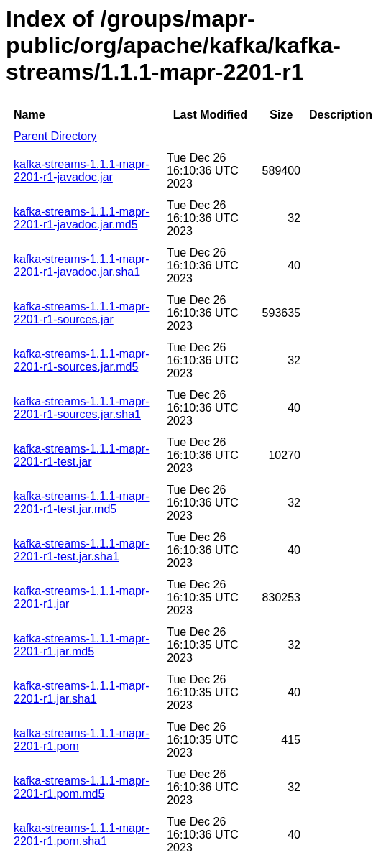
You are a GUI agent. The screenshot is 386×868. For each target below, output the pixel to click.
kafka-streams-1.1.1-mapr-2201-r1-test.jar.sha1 (82, 550)
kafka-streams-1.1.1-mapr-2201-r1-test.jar (82, 455)
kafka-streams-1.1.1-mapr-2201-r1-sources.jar (82, 313)
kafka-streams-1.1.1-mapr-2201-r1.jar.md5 (82, 645)
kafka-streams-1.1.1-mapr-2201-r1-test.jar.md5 (82, 503)
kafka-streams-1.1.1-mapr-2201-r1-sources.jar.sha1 (82, 408)
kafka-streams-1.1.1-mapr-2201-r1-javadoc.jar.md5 (82, 218)
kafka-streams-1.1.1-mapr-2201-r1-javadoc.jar (82, 171)
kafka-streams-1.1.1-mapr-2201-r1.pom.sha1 (82, 835)
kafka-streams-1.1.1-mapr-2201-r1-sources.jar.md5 (82, 360)
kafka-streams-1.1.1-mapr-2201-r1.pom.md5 (82, 787)
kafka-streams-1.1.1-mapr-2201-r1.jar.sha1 (82, 692)
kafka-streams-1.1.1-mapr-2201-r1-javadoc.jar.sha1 (82, 266)
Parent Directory (55, 136)
